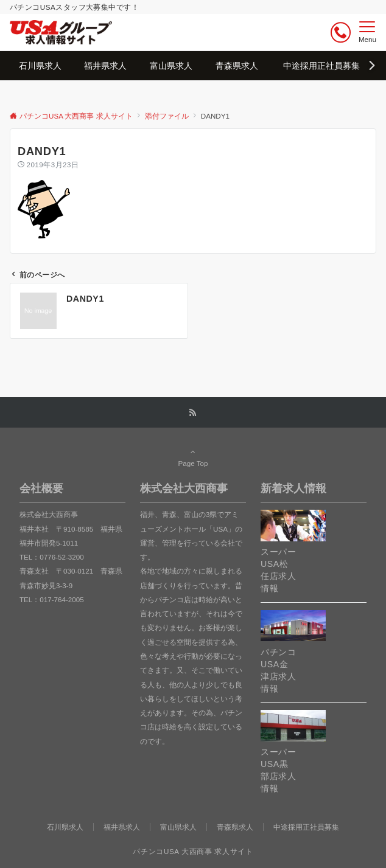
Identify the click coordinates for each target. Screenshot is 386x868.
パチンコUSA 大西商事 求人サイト (193, 851)
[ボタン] (341, 33)
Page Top (193, 457)
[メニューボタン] (367, 32)
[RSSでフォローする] (193, 413)
